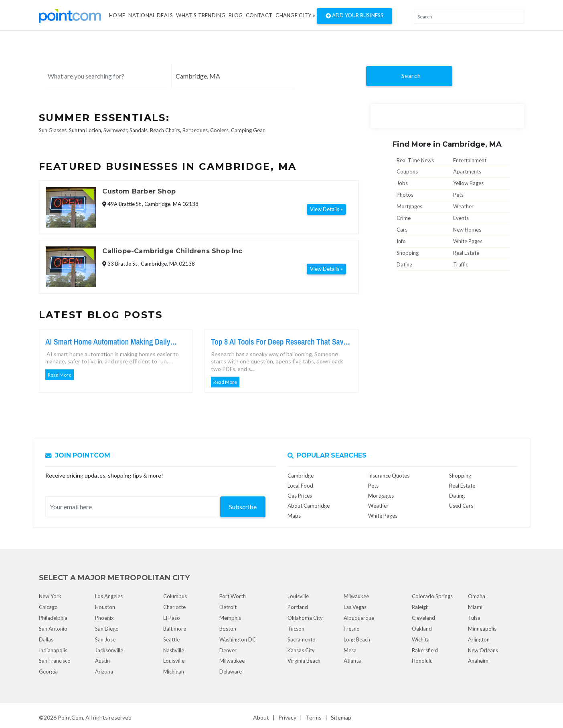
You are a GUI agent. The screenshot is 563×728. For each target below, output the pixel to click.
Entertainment (470, 160)
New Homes (467, 230)
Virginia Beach (304, 661)
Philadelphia (53, 618)
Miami (475, 607)
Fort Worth (233, 596)
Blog (236, 15)
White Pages (468, 241)
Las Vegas (355, 607)
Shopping (408, 253)
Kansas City (301, 650)
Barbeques (195, 130)
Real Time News (415, 160)
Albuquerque (359, 618)
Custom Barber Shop (139, 191)
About (261, 717)
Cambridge (301, 476)
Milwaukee (232, 661)
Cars (402, 230)
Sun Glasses (53, 130)
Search (411, 76)
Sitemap (341, 717)
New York (50, 596)
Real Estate (466, 253)
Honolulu (422, 661)
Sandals (139, 130)
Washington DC (238, 639)
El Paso (172, 618)
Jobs (402, 183)
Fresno (352, 629)
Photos (405, 195)
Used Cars (461, 506)
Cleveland (423, 618)
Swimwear (115, 130)
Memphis (230, 618)
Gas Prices (300, 496)
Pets (458, 195)
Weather (463, 206)
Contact (259, 15)
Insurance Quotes (389, 476)
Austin (102, 661)
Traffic (461, 264)
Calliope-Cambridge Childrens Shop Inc (172, 251)
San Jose (105, 639)
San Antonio (53, 629)
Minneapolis (482, 629)
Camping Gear (248, 130)
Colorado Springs (432, 596)
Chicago (48, 607)
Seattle (171, 639)
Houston (105, 607)
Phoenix (104, 618)
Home (117, 15)
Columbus (175, 596)
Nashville (174, 650)
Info (401, 241)
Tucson (296, 629)
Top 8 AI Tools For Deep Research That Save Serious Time (279, 342)
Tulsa (474, 618)
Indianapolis (53, 650)
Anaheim (478, 661)
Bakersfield (425, 650)
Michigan (174, 672)
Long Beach (357, 639)
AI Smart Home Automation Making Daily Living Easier (108, 342)
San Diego (107, 629)
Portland (298, 607)
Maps (294, 516)
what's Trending (201, 15)
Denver (228, 650)
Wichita (421, 639)
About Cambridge (309, 506)
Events (461, 218)
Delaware (231, 672)
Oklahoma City (305, 618)
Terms (314, 717)
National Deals (151, 15)
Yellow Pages (468, 183)
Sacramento (302, 639)
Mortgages (409, 206)
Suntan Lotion (85, 130)
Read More (60, 375)
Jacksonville (109, 650)
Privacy (287, 717)
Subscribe (243, 507)
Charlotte (174, 607)
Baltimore (175, 629)
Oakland (422, 629)
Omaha (477, 596)
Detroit (228, 607)
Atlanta (352, 661)
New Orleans (483, 650)
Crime (404, 218)
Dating (404, 264)
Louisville (174, 661)
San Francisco (55, 661)
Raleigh (420, 607)
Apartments (467, 171)
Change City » (295, 15)
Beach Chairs (165, 130)
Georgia (48, 672)
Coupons (407, 171)
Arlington (479, 639)
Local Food (300, 486)
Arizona (104, 672)
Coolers (219, 130)
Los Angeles (109, 596)
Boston (228, 629)
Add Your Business (354, 16)
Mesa (350, 650)
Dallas (46, 639)
